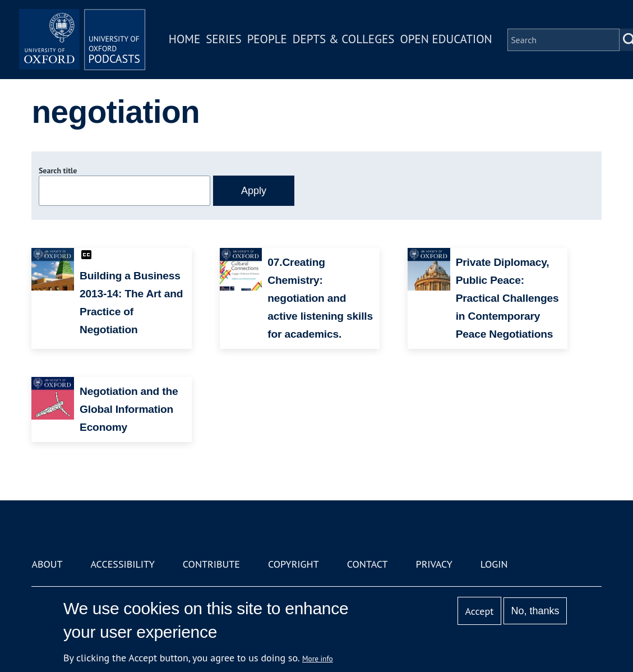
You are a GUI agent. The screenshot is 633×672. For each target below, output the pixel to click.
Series (227, 41)
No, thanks (535, 611)
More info (318, 659)
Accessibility (123, 564)
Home (188, 41)
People (271, 41)
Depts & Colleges (348, 41)
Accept (480, 611)
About (47, 564)
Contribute (211, 564)
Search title (58, 171)
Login (494, 564)
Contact (368, 564)
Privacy (434, 564)
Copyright (294, 564)
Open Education (450, 41)
